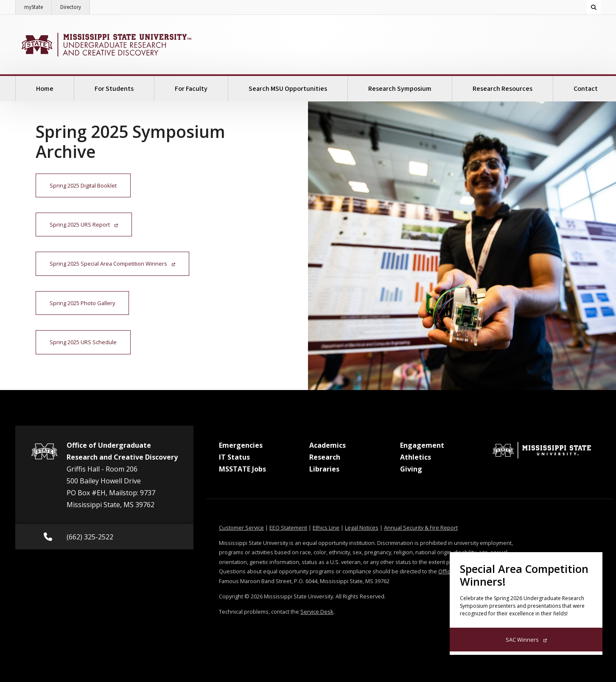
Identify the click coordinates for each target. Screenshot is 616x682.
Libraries (324, 469)
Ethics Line (326, 528)
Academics (328, 445)
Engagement (422, 445)
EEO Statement (288, 528)
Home (45, 89)
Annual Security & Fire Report (421, 528)
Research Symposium (400, 89)
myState (38, 6)
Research (325, 457)
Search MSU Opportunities (288, 89)
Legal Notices (362, 528)
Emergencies (241, 445)
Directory (75, 6)
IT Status (234, 457)
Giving (411, 469)
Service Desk (317, 612)
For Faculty (191, 89)
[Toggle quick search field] (594, 7)
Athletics (416, 457)
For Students (114, 89)
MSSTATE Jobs (242, 469)
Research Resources (503, 89)
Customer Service (241, 528)
